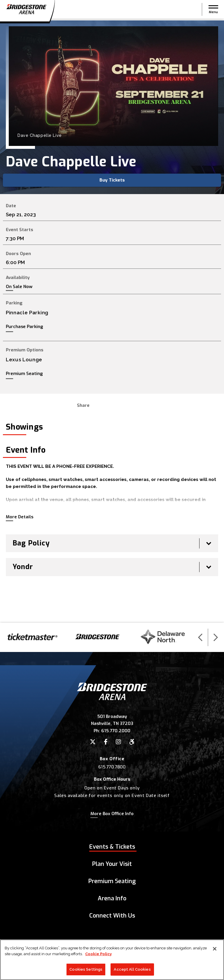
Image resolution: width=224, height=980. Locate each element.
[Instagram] (118, 742)
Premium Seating (24, 374)
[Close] (215, 949)
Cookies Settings (86, 969)
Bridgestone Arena (26, 10)
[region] (112, 960)
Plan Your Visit (112, 864)
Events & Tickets (112, 847)
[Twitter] (93, 742)
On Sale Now (19, 287)
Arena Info (112, 898)
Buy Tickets (112, 180)
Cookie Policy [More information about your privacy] (98, 954)
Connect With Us (112, 916)
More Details (20, 517)
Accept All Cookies (132, 969)
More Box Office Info (112, 814)
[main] (112, 322)
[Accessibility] (132, 742)
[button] (213, 10)
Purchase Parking (24, 327)
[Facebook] (106, 742)
